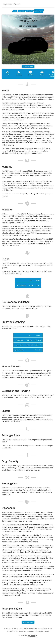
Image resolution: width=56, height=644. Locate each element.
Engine (42, 73)
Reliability (30, 73)
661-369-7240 (48, 628)
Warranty (19, 73)
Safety (7, 73)
